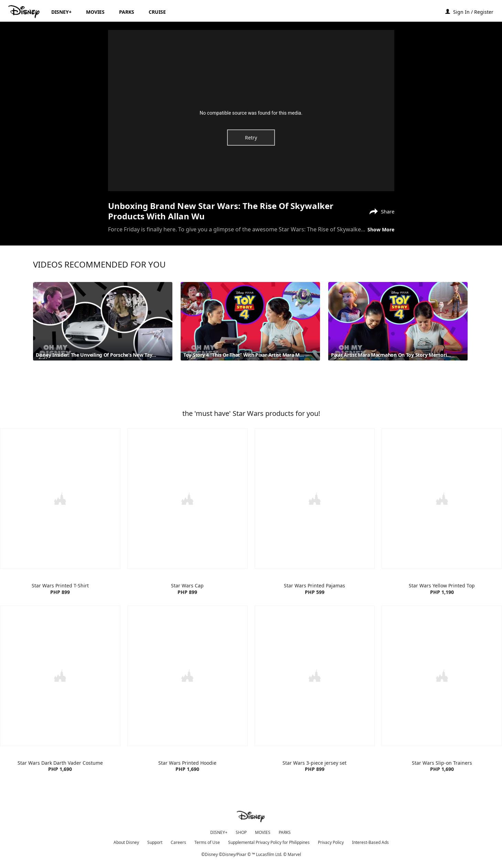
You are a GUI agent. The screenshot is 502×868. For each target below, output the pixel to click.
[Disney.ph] (25, 12)
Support (155, 841)
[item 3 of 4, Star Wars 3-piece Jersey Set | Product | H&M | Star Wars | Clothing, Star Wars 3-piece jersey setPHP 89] (315, 693)
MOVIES (263, 831)
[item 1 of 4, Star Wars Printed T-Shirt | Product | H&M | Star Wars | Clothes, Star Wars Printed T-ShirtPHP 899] (60, 516)
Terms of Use (207, 841)
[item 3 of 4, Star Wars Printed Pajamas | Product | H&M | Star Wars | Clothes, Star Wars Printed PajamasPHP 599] (315, 516)
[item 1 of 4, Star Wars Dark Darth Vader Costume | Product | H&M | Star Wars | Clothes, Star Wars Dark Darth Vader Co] (60, 693)
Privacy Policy (331, 841)
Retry (251, 138)
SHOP (241, 831)
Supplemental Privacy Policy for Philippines (269, 841)
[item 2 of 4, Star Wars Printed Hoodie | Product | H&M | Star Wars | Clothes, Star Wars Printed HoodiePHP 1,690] (188, 693)
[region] (251, 111)
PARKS (285, 831)
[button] (477, 12)
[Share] (380, 211)
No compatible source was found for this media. (251, 113)
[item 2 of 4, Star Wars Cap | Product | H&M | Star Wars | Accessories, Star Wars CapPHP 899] (188, 516)
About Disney (126, 841)
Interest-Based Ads (370, 841)
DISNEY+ (219, 831)
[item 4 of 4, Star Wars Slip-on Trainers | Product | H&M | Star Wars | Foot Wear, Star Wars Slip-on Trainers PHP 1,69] (442, 693)
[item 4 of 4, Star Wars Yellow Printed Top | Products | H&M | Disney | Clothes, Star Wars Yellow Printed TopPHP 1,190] (442, 516)
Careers (178, 841)
